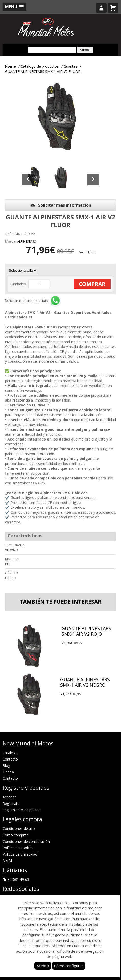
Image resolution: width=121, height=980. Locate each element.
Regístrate (11, 803)
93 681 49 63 (16, 879)
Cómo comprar (15, 835)
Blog (6, 766)
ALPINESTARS (26, 241)
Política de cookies (18, 848)
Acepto (43, 966)
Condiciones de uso (19, 829)
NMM (7, 861)
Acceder (9, 797)
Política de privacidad (20, 854)
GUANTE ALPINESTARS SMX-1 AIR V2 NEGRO (85, 682)
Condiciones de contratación (26, 841)
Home (10, 66)
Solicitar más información (60, 205)
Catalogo (10, 753)
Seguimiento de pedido (22, 810)
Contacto (10, 759)
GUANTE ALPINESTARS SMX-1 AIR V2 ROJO (86, 631)
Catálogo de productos (40, 66)
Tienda (8, 772)
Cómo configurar (69, 966)
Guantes (70, 66)
